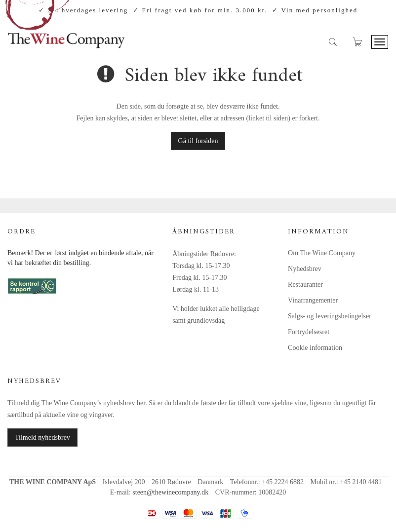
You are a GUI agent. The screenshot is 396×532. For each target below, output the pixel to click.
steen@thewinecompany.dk (170, 492)
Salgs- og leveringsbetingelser (330, 316)
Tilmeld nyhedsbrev (42, 437)
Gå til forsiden (198, 141)
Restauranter (305, 285)
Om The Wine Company (322, 253)
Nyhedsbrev (305, 269)
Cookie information (315, 348)
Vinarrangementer (313, 300)
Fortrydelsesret (309, 332)
